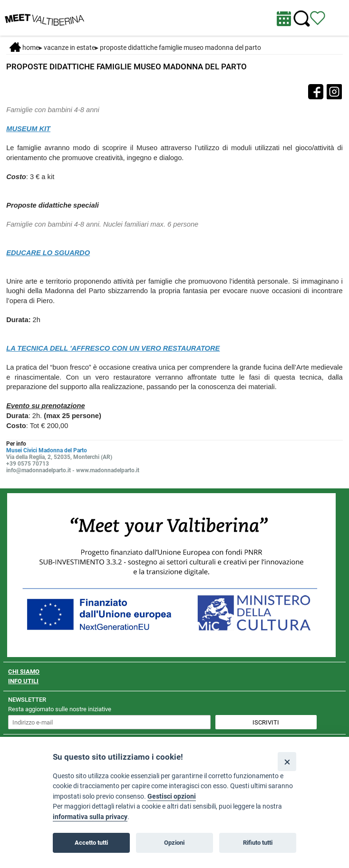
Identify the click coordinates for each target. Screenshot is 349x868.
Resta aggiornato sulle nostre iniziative (60, 709)
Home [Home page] (24, 48)
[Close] (287, 761)
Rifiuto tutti (258, 843)
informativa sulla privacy (90, 817)
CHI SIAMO (24, 672)
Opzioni (174, 843)
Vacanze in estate (69, 48)
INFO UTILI (23, 681)
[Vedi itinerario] (318, 18)
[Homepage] (44, 17)
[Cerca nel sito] (302, 19)
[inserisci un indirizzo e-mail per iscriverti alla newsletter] (109, 722)
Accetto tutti (91, 843)
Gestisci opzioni (172, 796)
